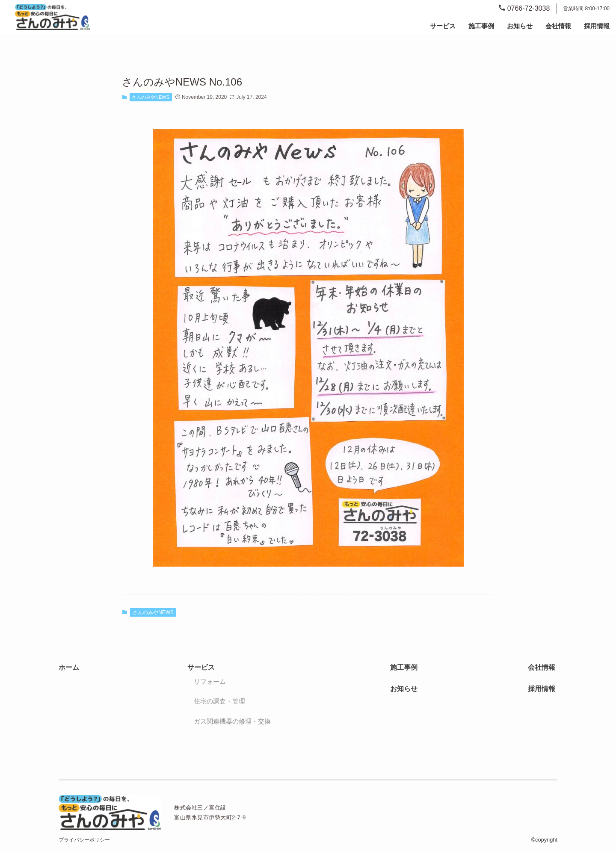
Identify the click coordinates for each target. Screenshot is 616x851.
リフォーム (210, 681)
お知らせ (520, 26)
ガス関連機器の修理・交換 (232, 721)
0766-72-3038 (524, 8)
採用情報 (597, 26)
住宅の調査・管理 (219, 701)
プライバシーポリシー (84, 840)
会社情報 (558, 26)
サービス (201, 667)
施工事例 (481, 26)
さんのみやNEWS (151, 97)
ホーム (69, 667)
